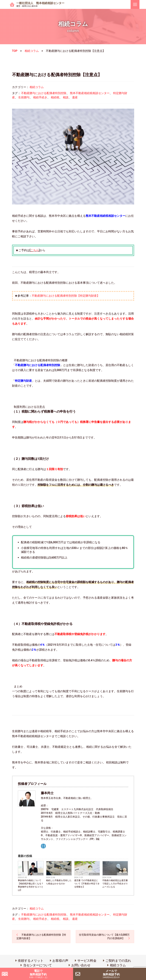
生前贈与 (24, 97)
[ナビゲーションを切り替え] (135, 4)
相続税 (55, 97)
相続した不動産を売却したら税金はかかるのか (59, 882)
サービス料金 (87, 961)
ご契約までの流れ (118, 961)
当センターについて (38, 965)
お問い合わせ (81, 965)
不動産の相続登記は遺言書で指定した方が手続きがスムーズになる (115, 884)
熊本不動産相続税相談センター (90, 93)
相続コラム (32, 51)
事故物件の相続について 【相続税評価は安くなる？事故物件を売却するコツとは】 (31, 885)
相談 (66, 97)
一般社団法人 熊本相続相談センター (40, 4)
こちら (35, 250)
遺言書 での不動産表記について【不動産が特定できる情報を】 (87, 884)
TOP (15, 51)
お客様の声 (60, 961)
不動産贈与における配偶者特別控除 (44, 93)
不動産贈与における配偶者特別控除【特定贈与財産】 (66, 296)
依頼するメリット (31, 961)
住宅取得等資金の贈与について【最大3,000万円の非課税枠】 (104, 937)
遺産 (75, 97)
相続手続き (40, 97)
